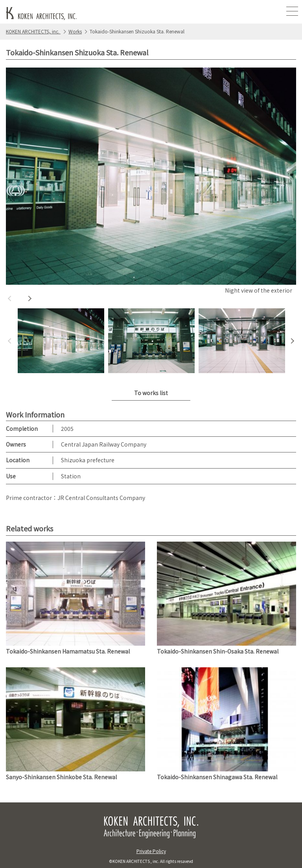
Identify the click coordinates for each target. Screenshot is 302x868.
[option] (151, 182)
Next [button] (29, 298)
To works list (151, 393)
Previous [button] (10, 298)
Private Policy (151, 851)
